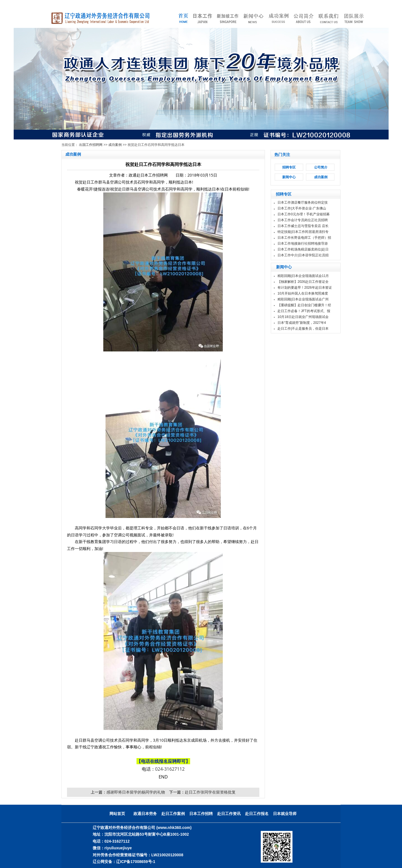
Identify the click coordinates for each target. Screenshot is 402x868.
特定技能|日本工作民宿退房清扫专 (303, 232)
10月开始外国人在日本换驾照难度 (303, 293)
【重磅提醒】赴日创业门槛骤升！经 (304, 305)
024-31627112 (170, 769)
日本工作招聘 (201, 814)
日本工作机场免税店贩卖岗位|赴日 (303, 249)
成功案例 (115, 145)
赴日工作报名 (257, 814)
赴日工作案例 (173, 814)
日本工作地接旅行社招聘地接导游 (303, 243)
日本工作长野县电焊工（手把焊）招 (304, 238)
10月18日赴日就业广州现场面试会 (303, 317)
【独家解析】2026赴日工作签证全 (303, 282)
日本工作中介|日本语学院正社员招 (303, 255)
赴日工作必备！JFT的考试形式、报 (304, 311)
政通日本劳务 (145, 814)
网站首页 (117, 814)
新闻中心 (289, 177)
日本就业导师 (285, 814)
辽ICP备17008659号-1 (136, 862)
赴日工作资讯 (229, 814)
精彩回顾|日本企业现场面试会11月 (303, 276)
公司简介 (321, 167)
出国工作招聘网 (91, 145)
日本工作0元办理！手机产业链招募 (304, 214)
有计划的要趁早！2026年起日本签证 (305, 288)
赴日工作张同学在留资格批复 (210, 792)
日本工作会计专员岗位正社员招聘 (303, 220)
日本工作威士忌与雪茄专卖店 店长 (303, 226)
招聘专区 (289, 167)
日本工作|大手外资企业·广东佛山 (302, 208)
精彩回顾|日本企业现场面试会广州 (303, 299)
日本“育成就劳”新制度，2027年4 (302, 323)
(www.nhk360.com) (174, 828)
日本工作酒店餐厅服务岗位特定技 (303, 202)
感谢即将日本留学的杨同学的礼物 (136, 792)
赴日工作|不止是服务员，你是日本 (303, 329)
